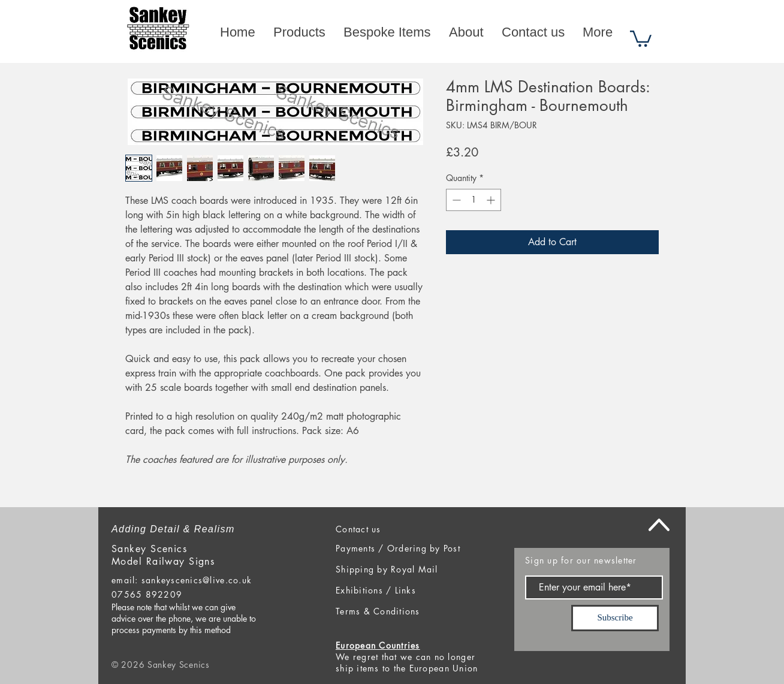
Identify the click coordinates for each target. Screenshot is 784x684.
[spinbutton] (474, 200)
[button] (641, 38)
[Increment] (492, 200)
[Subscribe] (615, 618)
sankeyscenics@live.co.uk (197, 580)
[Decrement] (455, 200)
